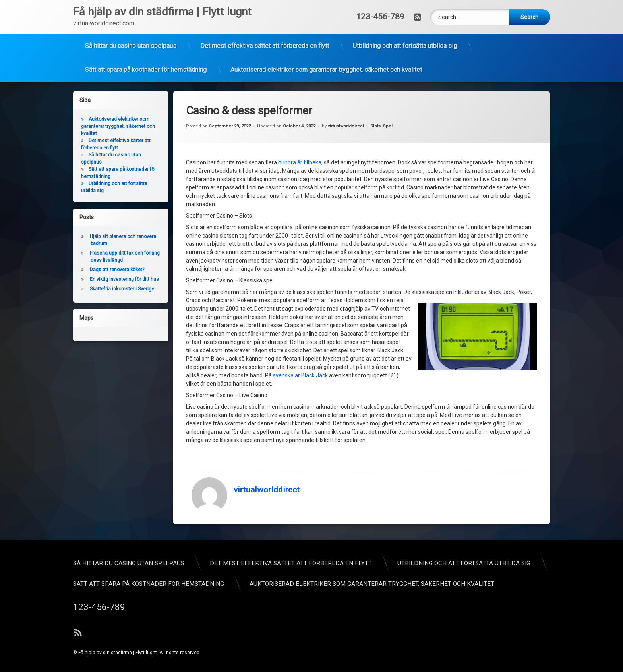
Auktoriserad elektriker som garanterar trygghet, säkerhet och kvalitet (326, 43)
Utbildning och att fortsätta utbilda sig (405, 20)
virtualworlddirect (267, 352)
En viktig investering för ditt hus (94, 279)
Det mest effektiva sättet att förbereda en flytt (265, 20)
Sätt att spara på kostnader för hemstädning (146, 43)
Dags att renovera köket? (87, 270)
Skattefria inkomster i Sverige (92, 289)
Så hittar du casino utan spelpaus (131, 20)
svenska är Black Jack (300, 238)
